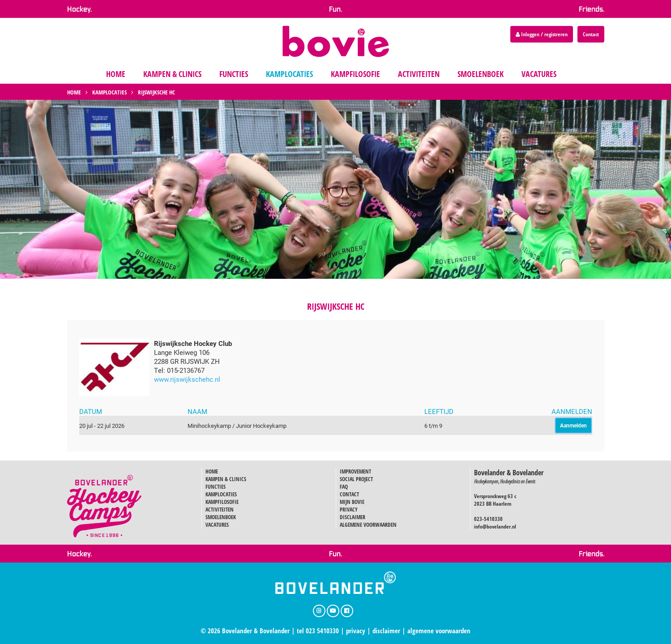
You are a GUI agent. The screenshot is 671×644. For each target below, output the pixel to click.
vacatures (539, 74)
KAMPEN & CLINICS (226, 479)
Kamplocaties (109, 92)
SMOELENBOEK (221, 517)
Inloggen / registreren (542, 34)
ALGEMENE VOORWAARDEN (368, 525)
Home (74, 92)
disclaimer (386, 631)
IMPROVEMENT (355, 471)
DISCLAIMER (353, 517)
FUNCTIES (216, 487)
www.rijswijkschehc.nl (187, 379)
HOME (212, 471)
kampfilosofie (355, 74)
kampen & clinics (172, 74)
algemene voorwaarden (439, 631)
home (116, 74)
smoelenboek (481, 74)
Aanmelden (573, 425)
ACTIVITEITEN (220, 510)
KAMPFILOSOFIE (222, 502)
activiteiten (419, 74)
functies (234, 74)
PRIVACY (349, 510)
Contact (591, 34)
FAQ (344, 487)
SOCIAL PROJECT (356, 479)
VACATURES (217, 525)
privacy (356, 631)
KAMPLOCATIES (221, 494)
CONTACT (349, 494)
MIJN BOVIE (352, 502)
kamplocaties (289, 74)
